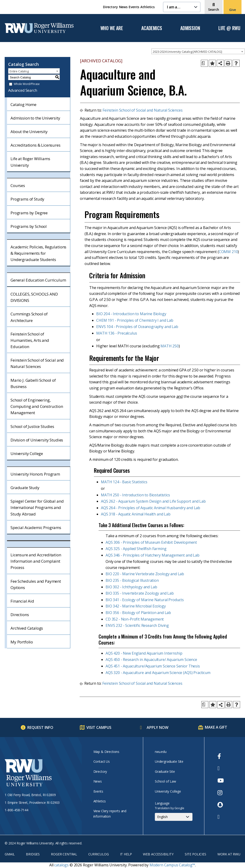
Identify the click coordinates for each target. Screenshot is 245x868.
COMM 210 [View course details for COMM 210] (228, 252)
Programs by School (29, 226)
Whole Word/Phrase (27, 84)
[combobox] (198, 51)
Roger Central (64, 854)
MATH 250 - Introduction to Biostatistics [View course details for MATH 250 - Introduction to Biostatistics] (135, 495)
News (123, 7)
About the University (29, 132)
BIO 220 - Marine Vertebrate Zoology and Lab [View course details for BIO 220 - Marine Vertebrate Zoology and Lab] (145, 574)
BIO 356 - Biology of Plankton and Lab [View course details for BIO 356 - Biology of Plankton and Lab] (138, 613)
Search (214, 9)
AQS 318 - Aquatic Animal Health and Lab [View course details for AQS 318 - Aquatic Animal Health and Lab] (136, 514)
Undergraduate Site (169, 761)
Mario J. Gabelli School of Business (33, 383)
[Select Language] (174, 817)
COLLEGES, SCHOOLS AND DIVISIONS (34, 297)
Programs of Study (27, 199)
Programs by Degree (29, 213)
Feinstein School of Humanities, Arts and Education (30, 340)
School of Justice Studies (32, 426)
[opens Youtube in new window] (221, 780)
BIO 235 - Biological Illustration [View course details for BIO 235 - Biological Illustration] (132, 580)
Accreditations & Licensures (36, 145)
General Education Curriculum (38, 280)
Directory (110, 7)
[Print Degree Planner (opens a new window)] (204, 63)
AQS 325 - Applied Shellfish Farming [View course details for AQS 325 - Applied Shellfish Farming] (136, 549)
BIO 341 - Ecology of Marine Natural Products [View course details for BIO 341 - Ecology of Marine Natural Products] (145, 600)
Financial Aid (22, 601)
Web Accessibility (158, 854)
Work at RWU (229, 854)
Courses (18, 185)
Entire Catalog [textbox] (19, 71)
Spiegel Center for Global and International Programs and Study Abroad (37, 507)
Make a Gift (216, 727)
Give (232, 10)
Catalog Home (23, 104)
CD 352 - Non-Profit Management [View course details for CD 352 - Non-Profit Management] (135, 619)
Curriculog (98, 854)
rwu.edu (161, 752)
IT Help (126, 854)
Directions (20, 615)
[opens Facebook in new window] (221, 756)
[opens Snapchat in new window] (221, 805)
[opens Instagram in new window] (221, 793)
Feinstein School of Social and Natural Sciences (37, 363)
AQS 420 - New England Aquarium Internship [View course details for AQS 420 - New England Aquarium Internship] (144, 653)
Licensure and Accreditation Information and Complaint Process (36, 561)
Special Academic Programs (36, 528)
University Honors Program (35, 474)
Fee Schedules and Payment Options (36, 584)
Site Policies (195, 854)
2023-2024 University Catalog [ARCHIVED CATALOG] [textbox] (187, 52)
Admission (190, 28)
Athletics (147, 7)
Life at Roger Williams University (30, 162)
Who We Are (112, 28)
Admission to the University (35, 118)
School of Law (165, 781)
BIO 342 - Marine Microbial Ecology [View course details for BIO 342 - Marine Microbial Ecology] (136, 606)
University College (27, 453)
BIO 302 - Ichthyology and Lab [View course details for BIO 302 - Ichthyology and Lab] (131, 587)
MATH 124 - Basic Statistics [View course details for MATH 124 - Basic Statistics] (124, 482)
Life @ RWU (229, 28)
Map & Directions (106, 752)
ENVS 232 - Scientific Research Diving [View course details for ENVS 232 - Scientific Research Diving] (137, 625)
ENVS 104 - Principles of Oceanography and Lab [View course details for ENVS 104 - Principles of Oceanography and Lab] (137, 327)
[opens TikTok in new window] (221, 817)
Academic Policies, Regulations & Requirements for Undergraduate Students (38, 253)
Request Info (40, 727)
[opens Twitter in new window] (221, 768)
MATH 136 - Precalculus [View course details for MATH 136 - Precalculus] (117, 333)
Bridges (33, 854)
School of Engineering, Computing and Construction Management (37, 406)
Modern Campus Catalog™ (172, 865)
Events (134, 7)
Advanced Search (23, 90)
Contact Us (102, 761)
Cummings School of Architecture (29, 317)
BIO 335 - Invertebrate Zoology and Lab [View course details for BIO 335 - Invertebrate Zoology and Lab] (140, 593)
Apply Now (158, 727)
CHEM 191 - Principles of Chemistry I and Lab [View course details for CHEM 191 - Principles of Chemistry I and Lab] (135, 320)
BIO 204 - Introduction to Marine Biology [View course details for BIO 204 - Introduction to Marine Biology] (131, 314)
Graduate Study (25, 488)
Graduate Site (165, 771)
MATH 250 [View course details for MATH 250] (170, 346)
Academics (152, 28)
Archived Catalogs (27, 628)
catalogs (61, 865)
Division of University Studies (37, 440)
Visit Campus (99, 727)
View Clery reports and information (110, 813)
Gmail (10, 854)
